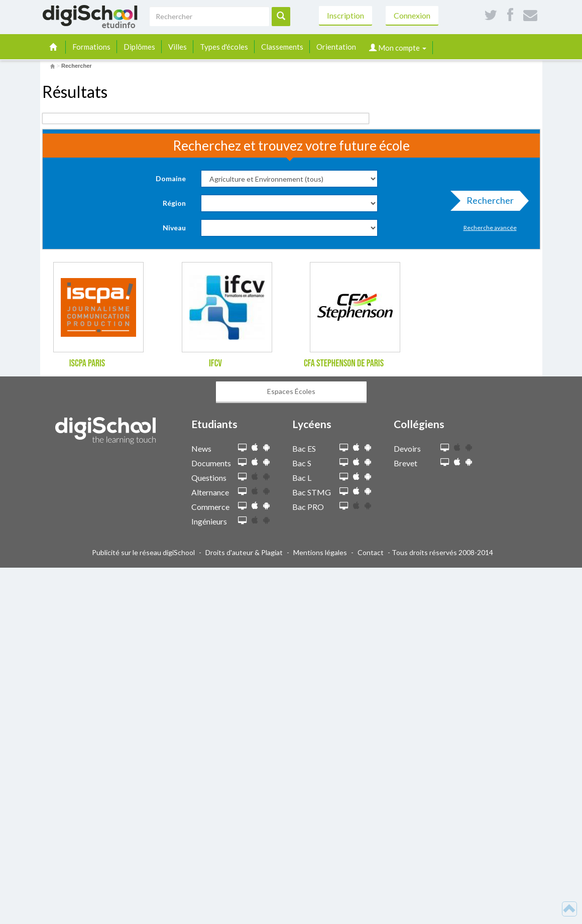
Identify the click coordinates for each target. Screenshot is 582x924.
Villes (178, 47)
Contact (371, 552)
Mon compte (398, 48)
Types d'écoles (224, 47)
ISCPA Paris (87, 363)
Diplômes (139, 47)
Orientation (336, 47)
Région (174, 203)
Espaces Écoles (291, 391)
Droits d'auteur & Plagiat (244, 552)
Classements (282, 47)
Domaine (171, 178)
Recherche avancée (490, 228)
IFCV (215, 363)
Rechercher (487, 203)
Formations (91, 47)
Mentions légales (320, 552)
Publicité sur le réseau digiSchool (143, 552)
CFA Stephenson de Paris (344, 363)
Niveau (174, 228)
